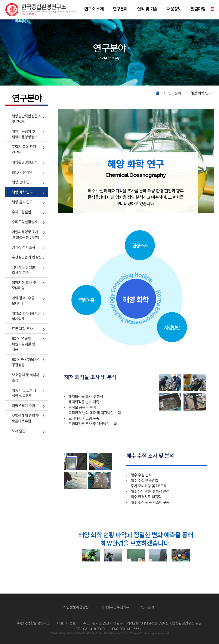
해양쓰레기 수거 (23, 405)
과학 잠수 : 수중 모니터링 (23, 301)
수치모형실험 (21, 212)
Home (157, 93)
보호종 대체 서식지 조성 (25, 377)
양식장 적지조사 (23, 247)
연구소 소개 (94, 9)
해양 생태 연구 (22, 182)
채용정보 (174, 9)
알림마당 (198, 9)
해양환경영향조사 (25, 162)
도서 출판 (19, 431)
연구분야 (120, 9)
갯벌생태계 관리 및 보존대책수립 (25, 418)
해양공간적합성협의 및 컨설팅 (26, 119)
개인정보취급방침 (76, 607)
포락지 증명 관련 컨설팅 (24, 149)
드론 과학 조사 (22, 329)
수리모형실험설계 (25, 222)
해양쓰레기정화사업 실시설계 (26, 316)
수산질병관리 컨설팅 (27, 257)
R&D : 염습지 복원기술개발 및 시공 (23, 344)
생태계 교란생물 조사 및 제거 (23, 270)
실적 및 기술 (147, 9)
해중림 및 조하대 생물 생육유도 (24, 393)
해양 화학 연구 (22, 192)
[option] (91, 555)
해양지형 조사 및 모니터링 (24, 285)
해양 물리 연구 (22, 202)
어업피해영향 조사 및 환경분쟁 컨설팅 (25, 234)
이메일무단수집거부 (115, 607)
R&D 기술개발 (22, 172)
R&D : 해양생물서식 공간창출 (26, 362)
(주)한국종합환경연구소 (41, 10)
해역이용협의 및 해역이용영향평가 (25, 134)
